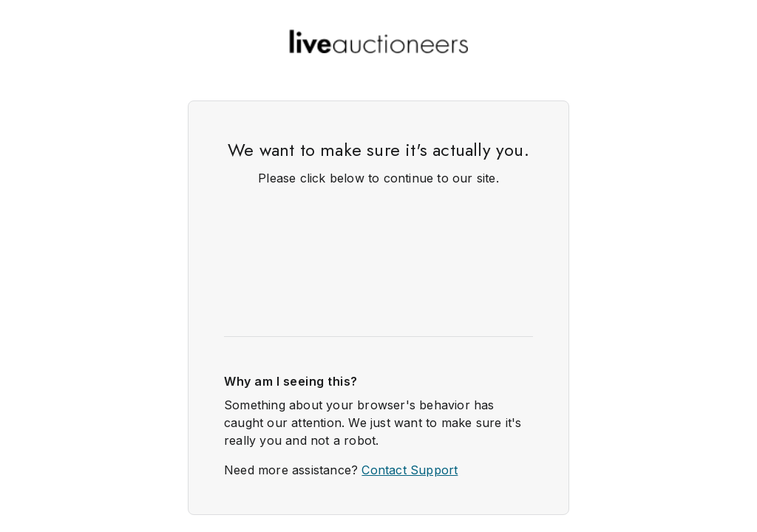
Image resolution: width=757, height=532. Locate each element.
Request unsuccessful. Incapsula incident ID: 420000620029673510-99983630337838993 (378, 266)
